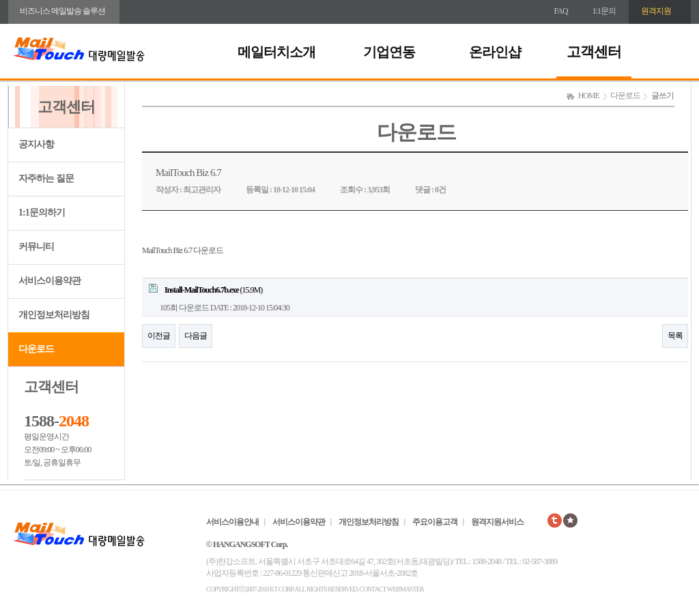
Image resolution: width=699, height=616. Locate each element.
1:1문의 (604, 11)
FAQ (561, 11)
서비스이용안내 (232, 522)
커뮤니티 (36, 247)
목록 (675, 336)
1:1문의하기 (42, 212)
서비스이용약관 (49, 281)
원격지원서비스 (497, 522)
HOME (589, 96)
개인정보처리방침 (54, 315)
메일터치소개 (276, 52)
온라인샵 (495, 52)
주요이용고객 (435, 522)
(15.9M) (205, 289)
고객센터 (594, 52)
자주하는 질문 (46, 178)
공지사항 (36, 144)
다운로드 (36, 349)
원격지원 (656, 11)
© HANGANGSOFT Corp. (247, 544)
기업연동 (389, 52)
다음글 (196, 336)
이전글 (159, 336)
